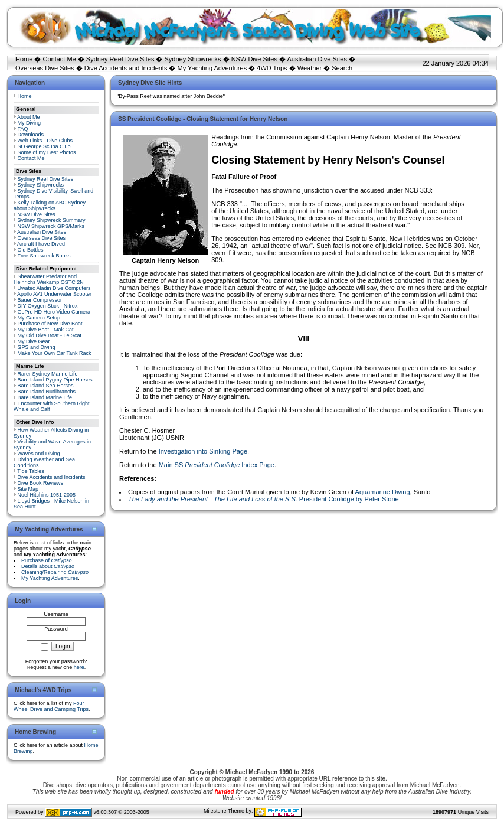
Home (24, 59)
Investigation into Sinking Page (203, 451)
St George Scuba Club (44, 146)
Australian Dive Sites (317, 59)
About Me (29, 117)
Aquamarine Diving (383, 492)
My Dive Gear (34, 341)
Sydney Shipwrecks (193, 59)
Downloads (31, 135)
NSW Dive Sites (254, 59)
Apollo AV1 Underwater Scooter (54, 294)
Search (342, 68)
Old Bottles (31, 250)
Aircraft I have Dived (41, 244)
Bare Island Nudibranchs (47, 392)
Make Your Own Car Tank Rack (55, 353)
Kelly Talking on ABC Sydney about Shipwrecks (50, 206)
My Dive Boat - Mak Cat (46, 330)
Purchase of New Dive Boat (50, 324)
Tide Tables (31, 471)
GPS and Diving (37, 347)
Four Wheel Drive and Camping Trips (51, 706)
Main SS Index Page (217, 465)
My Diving (30, 123)
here (79, 667)
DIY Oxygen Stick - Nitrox (48, 306)
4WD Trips (272, 68)
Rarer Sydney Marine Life (48, 374)
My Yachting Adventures (212, 68)
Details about (48, 566)
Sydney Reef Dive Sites (120, 59)
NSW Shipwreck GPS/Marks (51, 226)
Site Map (28, 489)
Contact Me (59, 59)
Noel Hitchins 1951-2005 (47, 495)
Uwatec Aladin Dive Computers (54, 288)
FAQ (23, 129)
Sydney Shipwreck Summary (52, 220)
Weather (310, 68)
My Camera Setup (39, 318)
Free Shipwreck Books (44, 256)
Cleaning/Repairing (55, 572)
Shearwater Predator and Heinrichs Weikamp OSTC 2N (49, 279)
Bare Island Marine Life (45, 397)
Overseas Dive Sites (45, 68)
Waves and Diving (39, 454)
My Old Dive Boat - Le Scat (50, 335)
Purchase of (47, 560)
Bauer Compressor (40, 300)
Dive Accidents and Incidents (126, 68)
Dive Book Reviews (41, 483)
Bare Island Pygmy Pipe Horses (55, 380)
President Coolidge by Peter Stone (264, 499)
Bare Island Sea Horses (46, 386)
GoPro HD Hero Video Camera (54, 312)
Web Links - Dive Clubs (45, 141)
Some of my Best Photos (47, 152)
